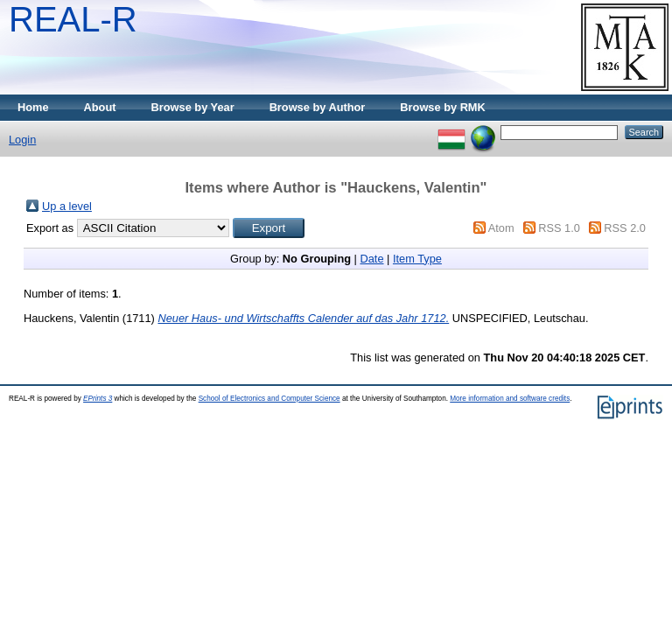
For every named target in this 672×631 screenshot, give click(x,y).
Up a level (67, 206)
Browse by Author (318, 107)
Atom (501, 228)
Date (371, 259)
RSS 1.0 (559, 228)
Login (22, 140)
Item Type (417, 259)
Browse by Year (193, 107)
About (100, 107)
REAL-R (73, 19)
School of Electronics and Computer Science (269, 399)
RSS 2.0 (625, 228)
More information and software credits (510, 399)
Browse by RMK (442, 107)
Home (33, 107)
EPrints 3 (98, 399)
